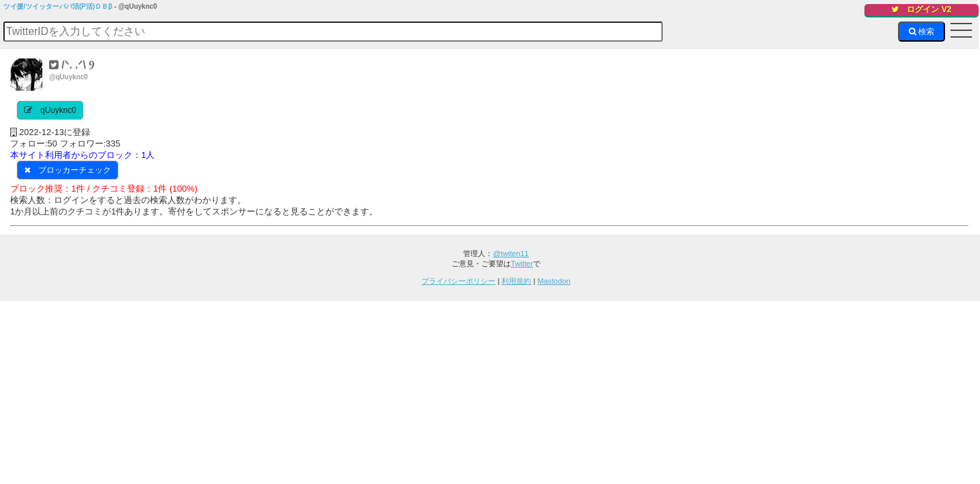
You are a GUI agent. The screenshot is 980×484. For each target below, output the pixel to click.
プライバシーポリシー (458, 281)
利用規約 (516, 281)
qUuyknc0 (58, 110)
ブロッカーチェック (75, 170)
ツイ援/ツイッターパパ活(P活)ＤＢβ (58, 6)
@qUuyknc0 (69, 77)
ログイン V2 (921, 9)
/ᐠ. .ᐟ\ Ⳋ (72, 65)
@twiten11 (511, 253)
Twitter (522, 264)
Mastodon (554, 281)
